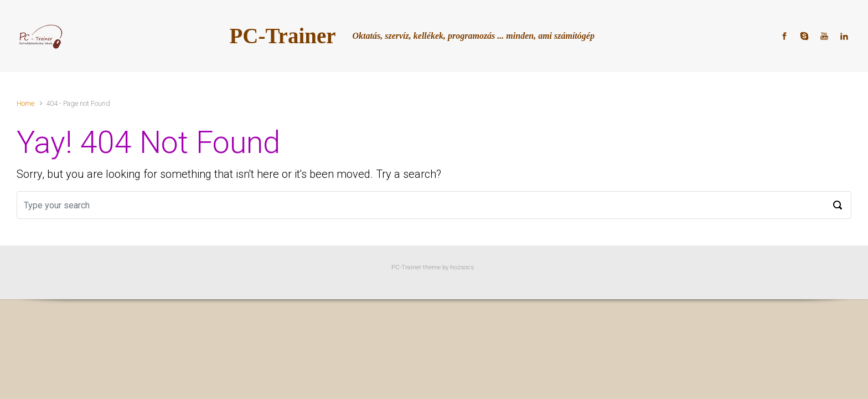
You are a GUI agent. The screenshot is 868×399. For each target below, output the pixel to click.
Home (25, 103)
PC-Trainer (283, 36)
